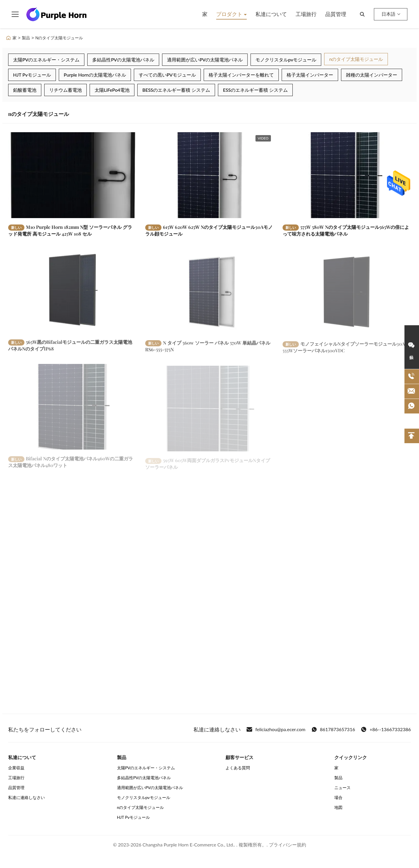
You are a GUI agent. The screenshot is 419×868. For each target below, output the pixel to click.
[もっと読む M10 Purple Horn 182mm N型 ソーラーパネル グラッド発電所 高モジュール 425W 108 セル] (72, 175)
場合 (338, 797)
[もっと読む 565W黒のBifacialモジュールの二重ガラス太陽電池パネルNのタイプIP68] (72, 295)
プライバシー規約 (287, 845)
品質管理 (336, 14)
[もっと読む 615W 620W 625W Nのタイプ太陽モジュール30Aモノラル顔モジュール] (209, 175)
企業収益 (16, 768)
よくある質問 (238, 768)
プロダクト (230, 14)
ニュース (342, 787)
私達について (271, 14)
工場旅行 (306, 14)
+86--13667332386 (386, 729)
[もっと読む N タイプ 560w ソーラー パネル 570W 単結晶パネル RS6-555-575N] (209, 296)
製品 (26, 38)
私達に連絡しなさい (26, 797)
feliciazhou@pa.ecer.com (276, 729)
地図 (338, 807)
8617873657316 (333, 729)
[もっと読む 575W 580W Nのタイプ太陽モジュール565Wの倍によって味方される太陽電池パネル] (347, 175)
